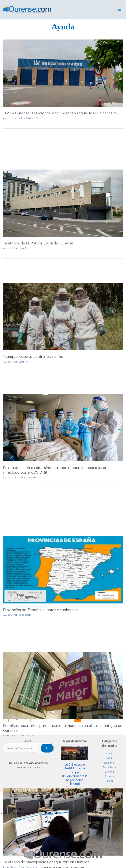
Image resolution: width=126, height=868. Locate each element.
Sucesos (109, 777)
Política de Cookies (108, 814)
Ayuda (7, 120)
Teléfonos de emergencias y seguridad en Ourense (46, 695)
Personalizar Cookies (108, 823)
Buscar (28, 742)
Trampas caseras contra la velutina (33, 305)
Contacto (18, 810)
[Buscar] (47, 749)
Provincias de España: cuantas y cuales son (40, 500)
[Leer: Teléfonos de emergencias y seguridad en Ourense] (63, 655)
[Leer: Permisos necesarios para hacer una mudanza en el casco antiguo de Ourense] (63, 555)
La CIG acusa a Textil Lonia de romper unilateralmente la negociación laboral (75, 775)
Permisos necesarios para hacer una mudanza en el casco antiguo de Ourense (63, 597)
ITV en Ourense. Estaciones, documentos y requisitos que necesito (60, 114)
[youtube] (63, 823)
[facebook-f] (63, 809)
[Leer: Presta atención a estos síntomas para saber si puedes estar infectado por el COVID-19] (63, 360)
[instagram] (63, 818)
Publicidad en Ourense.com (18, 814)
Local (15, 120)
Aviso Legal (108, 810)
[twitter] (63, 814)
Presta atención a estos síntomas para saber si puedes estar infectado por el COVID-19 (55, 402)
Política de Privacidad (108, 819)
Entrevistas (109, 768)
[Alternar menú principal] (119, 10)
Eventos (109, 773)
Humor (109, 782)
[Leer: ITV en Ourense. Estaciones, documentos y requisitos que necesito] (63, 74)
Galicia (109, 759)
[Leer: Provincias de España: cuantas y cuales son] (63, 460)
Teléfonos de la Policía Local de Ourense (38, 209)
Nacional (109, 764)
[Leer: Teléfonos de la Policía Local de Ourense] (63, 169)
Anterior (19, 720)
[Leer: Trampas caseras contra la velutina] (63, 264)
